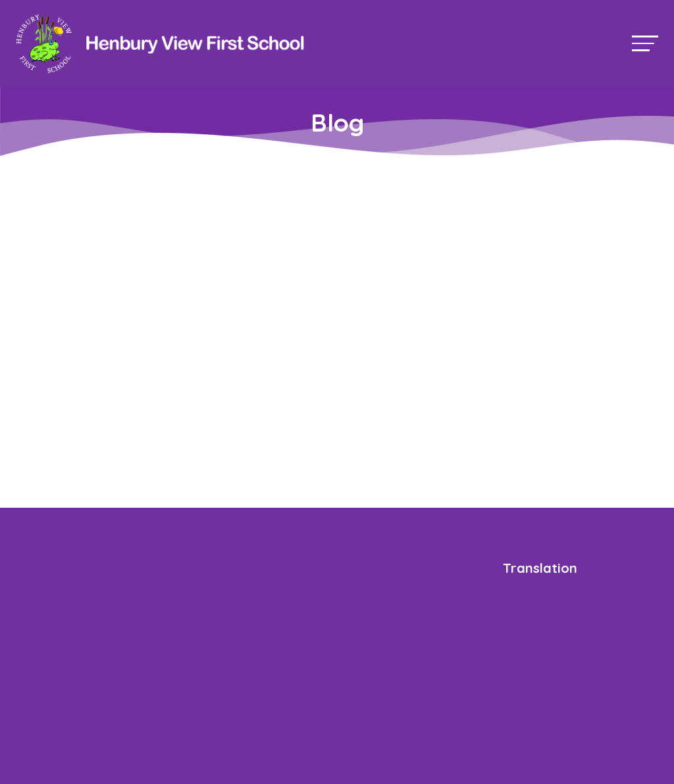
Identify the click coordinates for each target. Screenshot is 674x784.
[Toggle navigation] (645, 43)
